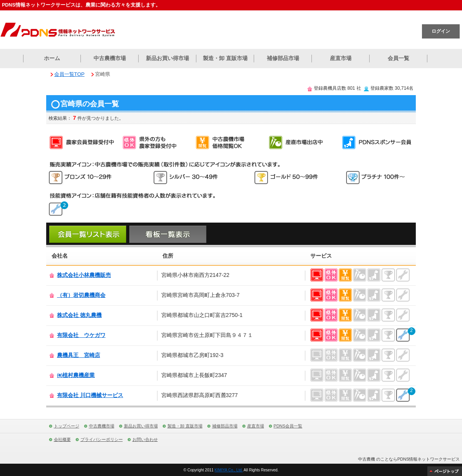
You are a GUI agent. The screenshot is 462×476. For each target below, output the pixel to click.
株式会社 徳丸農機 (79, 315)
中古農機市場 (110, 58)
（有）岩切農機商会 (81, 295)
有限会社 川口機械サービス (90, 395)
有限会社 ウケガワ (81, 335)
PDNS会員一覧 (288, 426)
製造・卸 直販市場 (225, 58)
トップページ (67, 426)
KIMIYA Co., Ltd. (228, 470)
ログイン (441, 31)
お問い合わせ (145, 439)
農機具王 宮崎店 (79, 355)
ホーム (52, 58)
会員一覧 (398, 58)
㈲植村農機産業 (76, 375)
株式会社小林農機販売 (84, 275)
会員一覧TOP (69, 74)
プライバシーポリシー (102, 439)
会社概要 (62, 439)
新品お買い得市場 (167, 58)
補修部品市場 (283, 58)
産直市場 (341, 58)
